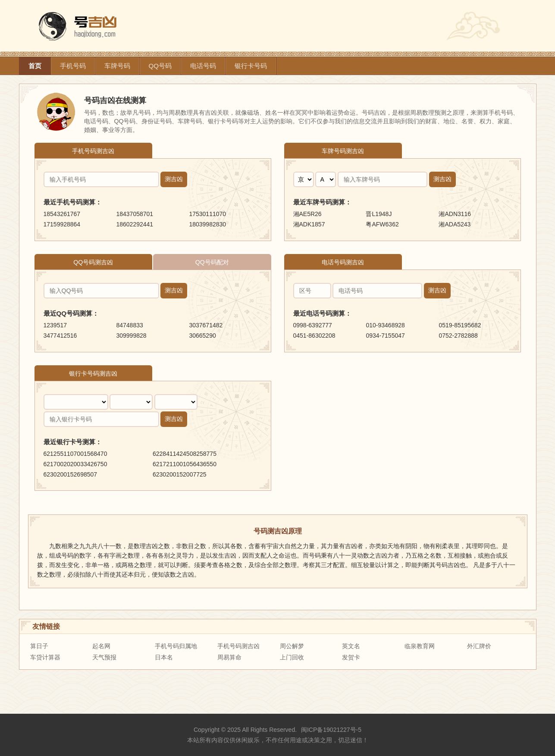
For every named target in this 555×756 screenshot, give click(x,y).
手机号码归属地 (176, 646)
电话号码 (203, 66)
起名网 (101, 646)
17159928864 (62, 224)
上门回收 (292, 657)
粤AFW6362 (382, 224)
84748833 (129, 325)
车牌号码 (117, 66)
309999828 (131, 336)
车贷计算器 (45, 657)
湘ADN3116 (455, 214)
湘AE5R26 (307, 214)
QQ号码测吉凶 (93, 262)
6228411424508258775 (185, 454)
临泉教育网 (420, 646)
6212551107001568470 (75, 454)
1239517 (55, 325)
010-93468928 (385, 325)
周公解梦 (292, 646)
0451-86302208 (314, 336)
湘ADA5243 (455, 224)
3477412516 (60, 336)
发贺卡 (351, 657)
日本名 (164, 657)
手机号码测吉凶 (93, 151)
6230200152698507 (71, 474)
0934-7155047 (385, 336)
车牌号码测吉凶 (343, 151)
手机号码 (73, 66)
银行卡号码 (251, 66)
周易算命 (229, 657)
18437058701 (135, 214)
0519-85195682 (460, 325)
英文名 (351, 646)
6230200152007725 (180, 474)
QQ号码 (160, 66)
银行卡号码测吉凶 (93, 373)
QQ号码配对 (212, 262)
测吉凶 (174, 179)
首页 (35, 66)
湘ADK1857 (309, 224)
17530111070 (207, 214)
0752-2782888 (458, 336)
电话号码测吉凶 (343, 262)
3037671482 (206, 325)
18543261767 (62, 214)
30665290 (202, 336)
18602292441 (135, 224)
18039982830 (207, 224)
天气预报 (104, 657)
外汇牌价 (479, 646)
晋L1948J (379, 214)
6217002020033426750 (75, 464)
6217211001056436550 (185, 464)
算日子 (39, 646)
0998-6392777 (313, 325)
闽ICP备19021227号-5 (331, 730)
